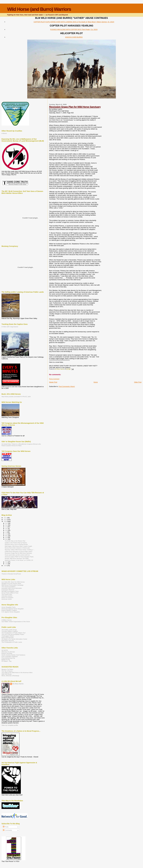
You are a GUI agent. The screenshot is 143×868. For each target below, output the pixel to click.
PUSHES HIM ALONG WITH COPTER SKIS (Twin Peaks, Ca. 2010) (74, 29)
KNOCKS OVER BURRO (74, 37)
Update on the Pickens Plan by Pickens (16, 543)
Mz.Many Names (18, 684)
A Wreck (4, 133)
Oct (6, 527)
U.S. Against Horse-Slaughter (11, 612)
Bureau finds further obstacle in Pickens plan (17, 548)
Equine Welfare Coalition (9, 610)
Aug (7, 530)
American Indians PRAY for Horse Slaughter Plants (19, 557)
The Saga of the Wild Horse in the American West (17, 672)
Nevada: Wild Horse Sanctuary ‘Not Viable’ (17, 558)
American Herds (7, 599)
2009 (5, 521)
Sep (7, 529)
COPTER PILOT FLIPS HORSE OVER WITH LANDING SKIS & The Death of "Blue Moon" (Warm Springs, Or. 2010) (74, 22)
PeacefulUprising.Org (8, 658)
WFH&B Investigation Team (10, 591)
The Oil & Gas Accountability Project (13, 634)
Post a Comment (54, 379)
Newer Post (53, 382)
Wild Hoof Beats (7, 674)
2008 (5, 566)
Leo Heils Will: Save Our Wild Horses (13, 582)
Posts (6, 827)
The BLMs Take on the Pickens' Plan (15, 541)
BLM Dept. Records (8, 641)
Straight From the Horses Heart (11, 583)
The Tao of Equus (7, 671)
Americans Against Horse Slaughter (13, 609)
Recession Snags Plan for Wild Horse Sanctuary (75, 107)
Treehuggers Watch (8, 636)
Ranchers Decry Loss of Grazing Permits (16, 544)
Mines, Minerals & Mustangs (10, 676)
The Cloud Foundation (8, 587)
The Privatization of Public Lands (12, 642)
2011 (5, 518)
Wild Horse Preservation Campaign (12, 585)
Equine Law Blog (7, 653)
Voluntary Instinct (7, 596)
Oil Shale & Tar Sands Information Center (14, 639)
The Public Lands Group (9, 630)
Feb (7, 562)
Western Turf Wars (7, 669)
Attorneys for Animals (8, 652)
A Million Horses (7, 620)
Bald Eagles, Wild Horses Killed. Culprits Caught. (19, 546)
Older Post (138, 382)
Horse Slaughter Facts (9, 607)
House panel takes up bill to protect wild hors (17, 555)
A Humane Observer (8, 590)
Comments (7, 830)
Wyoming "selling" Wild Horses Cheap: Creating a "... (20, 550)
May (7, 536)
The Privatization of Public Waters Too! (14, 633)
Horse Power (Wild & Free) (10, 593)
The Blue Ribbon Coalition (10, 631)
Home (96, 382)
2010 (5, 520)
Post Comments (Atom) (67, 386)
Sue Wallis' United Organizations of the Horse (16, 622)
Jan (7, 564)
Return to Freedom (7, 597)
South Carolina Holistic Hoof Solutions (13, 655)
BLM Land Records (8, 637)
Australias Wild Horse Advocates (12, 588)
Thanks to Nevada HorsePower (11, 574)
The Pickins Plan (7, 594)
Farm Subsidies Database (10, 656)
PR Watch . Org (6, 661)
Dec (7, 523)
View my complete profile (10, 725)
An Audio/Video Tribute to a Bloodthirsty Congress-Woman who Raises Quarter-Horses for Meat (21, 445)
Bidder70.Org (6, 660)
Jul (6, 532)
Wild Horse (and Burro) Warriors (39, 9)
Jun (7, 534)
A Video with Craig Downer (10, 327)
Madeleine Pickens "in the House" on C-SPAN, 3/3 (19, 560)
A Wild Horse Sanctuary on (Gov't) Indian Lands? (19, 551)
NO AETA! (5, 650)
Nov (7, 525)
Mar (7, 539)
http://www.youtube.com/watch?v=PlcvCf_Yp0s (16, 396)
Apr (6, 537)
